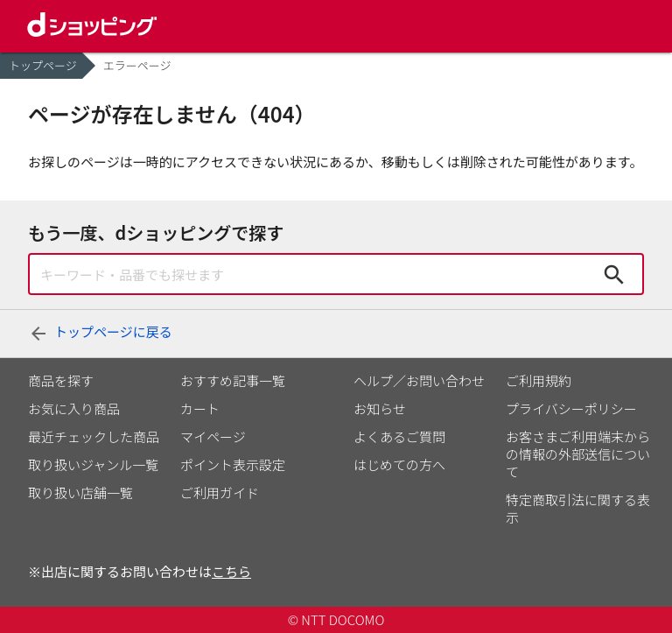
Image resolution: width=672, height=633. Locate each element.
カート (200, 408)
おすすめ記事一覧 (233, 380)
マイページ (213, 436)
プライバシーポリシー (571, 408)
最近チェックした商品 (94, 436)
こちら (231, 571)
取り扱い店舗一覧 (80, 492)
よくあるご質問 (399, 436)
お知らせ (380, 408)
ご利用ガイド (220, 492)
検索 (614, 274)
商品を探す (61, 380)
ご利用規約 (539, 380)
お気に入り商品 (74, 408)
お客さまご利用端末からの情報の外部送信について (578, 454)
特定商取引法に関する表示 (578, 508)
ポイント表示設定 (233, 464)
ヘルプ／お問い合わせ (419, 380)
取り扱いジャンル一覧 (93, 464)
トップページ (43, 65)
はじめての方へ (399, 464)
